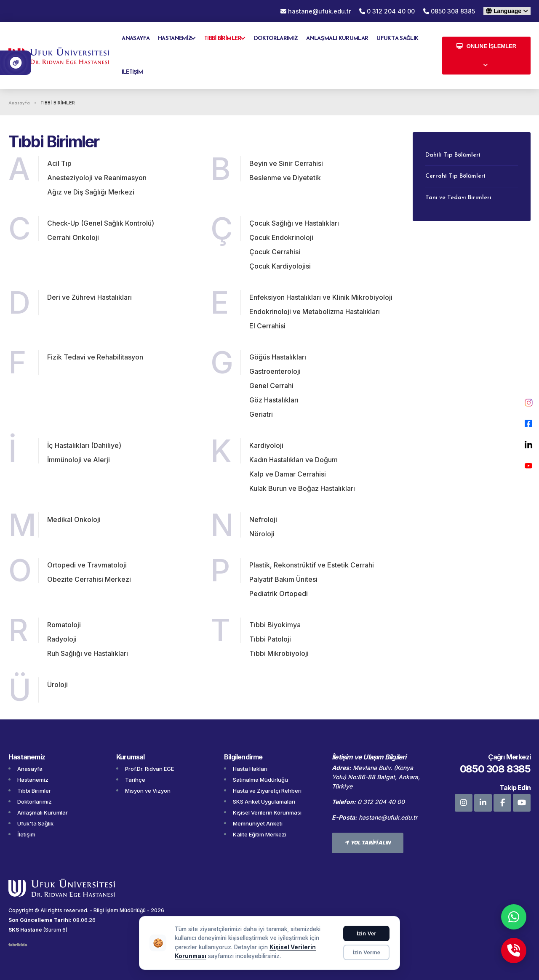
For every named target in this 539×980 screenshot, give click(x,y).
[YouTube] (528, 466)
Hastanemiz (33, 780)
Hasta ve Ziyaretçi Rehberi (267, 791)
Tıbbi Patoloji (270, 639)
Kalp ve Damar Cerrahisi (288, 474)
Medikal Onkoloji (74, 519)
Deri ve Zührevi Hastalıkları (89, 297)
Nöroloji (262, 534)
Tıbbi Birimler (34, 791)
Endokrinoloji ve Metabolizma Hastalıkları (315, 312)
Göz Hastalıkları (274, 400)
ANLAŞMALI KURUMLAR (337, 39)
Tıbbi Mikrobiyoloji (279, 653)
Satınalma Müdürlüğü (260, 780)
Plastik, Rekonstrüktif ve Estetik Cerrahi (312, 565)
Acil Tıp (59, 163)
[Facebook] (528, 423)
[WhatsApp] (514, 917)
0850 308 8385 (449, 11)
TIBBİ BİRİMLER (223, 39)
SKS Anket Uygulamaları (264, 802)
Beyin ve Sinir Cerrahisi (286, 163)
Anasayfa (30, 769)
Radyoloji (62, 639)
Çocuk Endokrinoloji (281, 237)
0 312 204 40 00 (387, 11)
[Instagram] (528, 402)
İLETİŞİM (132, 72)
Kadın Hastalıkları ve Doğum (294, 460)
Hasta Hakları (250, 769)
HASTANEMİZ (175, 39)
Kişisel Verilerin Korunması (267, 812)
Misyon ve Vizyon (148, 791)
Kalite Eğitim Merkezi (260, 834)
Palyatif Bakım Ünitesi (283, 579)
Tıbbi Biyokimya (275, 625)
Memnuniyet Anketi (258, 823)
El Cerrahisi (267, 326)
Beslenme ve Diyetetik (285, 178)
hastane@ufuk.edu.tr (388, 817)
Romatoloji (64, 625)
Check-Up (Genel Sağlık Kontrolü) (101, 223)
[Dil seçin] (507, 11)
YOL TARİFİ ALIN (368, 843)
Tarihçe (135, 780)
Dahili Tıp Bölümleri (453, 155)
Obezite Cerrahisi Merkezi (89, 579)
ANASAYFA (136, 39)
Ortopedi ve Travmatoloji (87, 565)
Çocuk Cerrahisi (275, 252)
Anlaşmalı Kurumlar (43, 812)
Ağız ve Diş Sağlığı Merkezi (91, 192)
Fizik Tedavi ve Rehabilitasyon (95, 357)
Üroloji (57, 684)
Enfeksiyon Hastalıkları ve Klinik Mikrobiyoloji (321, 297)
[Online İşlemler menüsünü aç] (486, 56)
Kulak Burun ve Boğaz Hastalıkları (302, 488)
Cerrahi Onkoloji (73, 237)
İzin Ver (367, 933)
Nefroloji (263, 519)
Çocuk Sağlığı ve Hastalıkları (294, 223)
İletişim (26, 834)
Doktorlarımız (35, 802)
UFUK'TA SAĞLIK (397, 39)
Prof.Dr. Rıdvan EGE (149, 769)
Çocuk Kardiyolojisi (280, 266)
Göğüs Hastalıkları (278, 357)
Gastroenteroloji (275, 371)
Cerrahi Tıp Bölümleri (455, 176)
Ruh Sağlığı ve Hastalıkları (88, 653)
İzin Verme (366, 952)
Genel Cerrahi (271, 386)
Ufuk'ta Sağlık (35, 823)
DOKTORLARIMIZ (276, 39)
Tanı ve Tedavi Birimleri (458, 198)
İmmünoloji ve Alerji (79, 460)
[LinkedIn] (528, 445)
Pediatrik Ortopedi (279, 594)
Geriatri (261, 414)
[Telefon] (514, 951)
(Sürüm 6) (55, 930)
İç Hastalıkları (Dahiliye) (84, 445)
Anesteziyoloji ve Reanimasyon (97, 178)
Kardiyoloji (266, 445)
